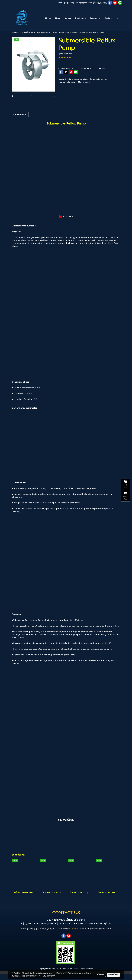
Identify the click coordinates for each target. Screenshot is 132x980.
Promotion (95, 18)
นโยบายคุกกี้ (51, 976)
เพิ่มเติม (108, 18)
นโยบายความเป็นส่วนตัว (34, 976)
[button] (118, 18)
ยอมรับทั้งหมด (113, 975)
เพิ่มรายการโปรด (67, 69)
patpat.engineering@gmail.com (78, 3)
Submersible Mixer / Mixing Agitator (76, 82)
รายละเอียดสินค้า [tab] (20, 114)
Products (81, 18)
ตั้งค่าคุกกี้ (101, 975)
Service (68, 18)
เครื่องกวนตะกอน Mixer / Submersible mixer (88, 79)
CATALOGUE (67, 217)
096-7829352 (49, 929)
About (58, 18)
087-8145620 (65, 929)
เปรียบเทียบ (86, 69)
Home (48, 18)
